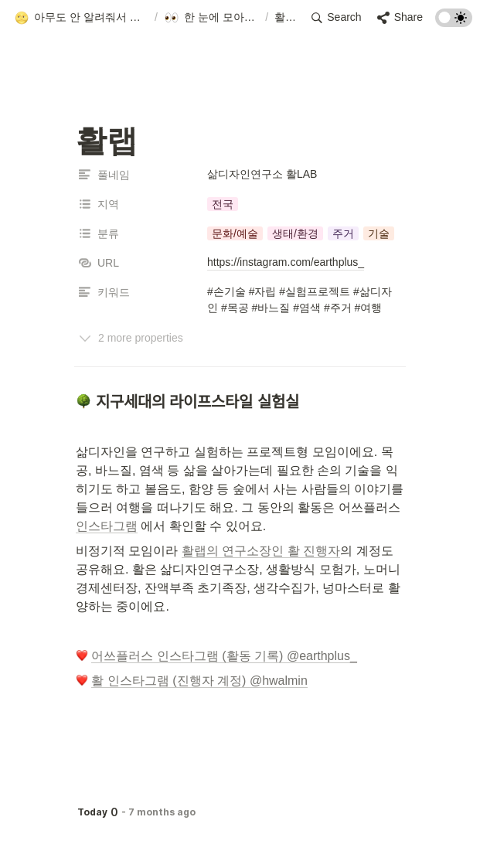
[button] (81, 18)
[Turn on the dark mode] (454, 23)
